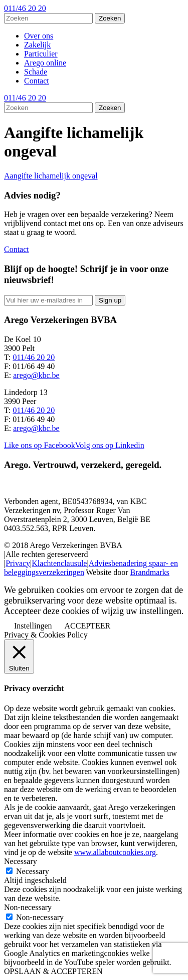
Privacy (18, 563)
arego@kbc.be (36, 375)
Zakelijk (37, 45)
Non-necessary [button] (28, 907)
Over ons (39, 36)
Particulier (41, 54)
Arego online (45, 63)
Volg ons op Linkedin (110, 445)
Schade (36, 72)
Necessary (33, 871)
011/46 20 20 (25, 8)
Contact (37, 81)
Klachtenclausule (59, 563)
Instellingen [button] (33, 626)
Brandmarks (150, 572)
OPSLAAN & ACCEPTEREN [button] (53, 971)
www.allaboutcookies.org (115, 852)
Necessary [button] (21, 861)
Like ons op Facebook (40, 445)
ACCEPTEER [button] (88, 626)
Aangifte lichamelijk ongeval (51, 176)
